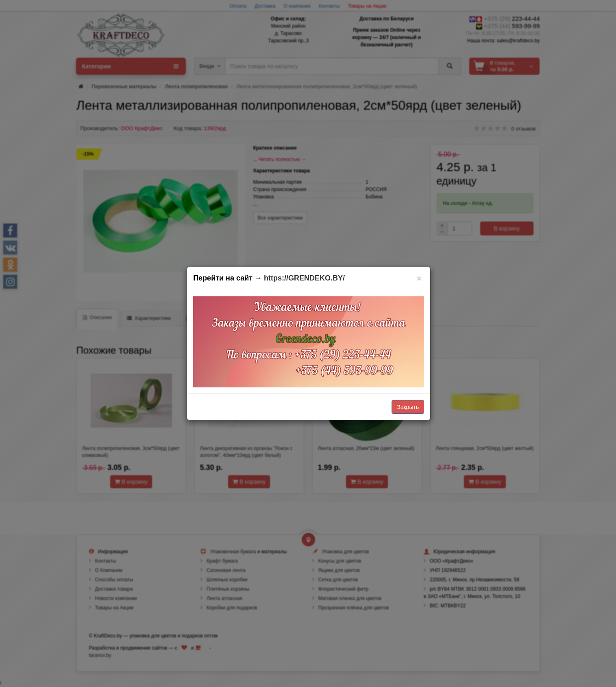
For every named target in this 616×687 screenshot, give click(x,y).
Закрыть (408, 407)
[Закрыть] (419, 278)
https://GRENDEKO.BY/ (304, 278)
